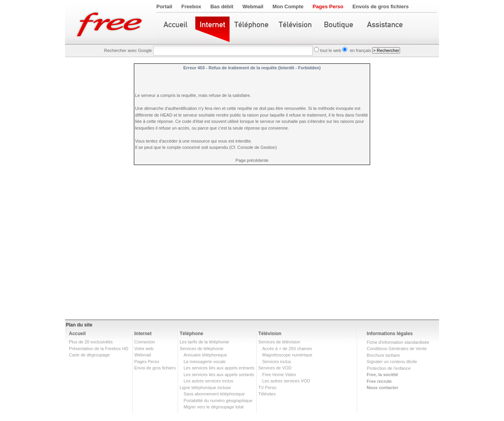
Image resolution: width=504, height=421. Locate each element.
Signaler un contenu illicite (392, 362)
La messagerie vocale (205, 362)
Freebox (192, 6)
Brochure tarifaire (383, 355)
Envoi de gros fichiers (155, 368)
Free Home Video (279, 375)
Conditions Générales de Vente (397, 349)
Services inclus (277, 362)
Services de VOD (275, 368)
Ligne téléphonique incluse (205, 388)
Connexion (145, 342)
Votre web (144, 349)
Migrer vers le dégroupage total (213, 407)
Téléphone (191, 334)
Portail (164, 6)
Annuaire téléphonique (205, 355)
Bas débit (222, 6)
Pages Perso (328, 6)
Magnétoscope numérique (287, 355)
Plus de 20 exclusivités (91, 342)
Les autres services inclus (208, 381)
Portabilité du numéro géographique (218, 401)
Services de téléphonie (201, 349)
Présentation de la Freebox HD (99, 349)
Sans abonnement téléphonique (214, 394)
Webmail (253, 6)
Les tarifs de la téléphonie (204, 342)
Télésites (267, 394)
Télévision (270, 334)
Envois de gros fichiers (381, 6)
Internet (143, 334)
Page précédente (252, 160)
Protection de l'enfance (389, 368)
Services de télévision (279, 342)
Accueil (77, 334)
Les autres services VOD (286, 381)
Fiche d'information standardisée (398, 342)
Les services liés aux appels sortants (219, 375)
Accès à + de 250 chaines (287, 349)
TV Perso (267, 388)
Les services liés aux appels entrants (219, 368)
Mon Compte (288, 6)
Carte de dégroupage (89, 355)
